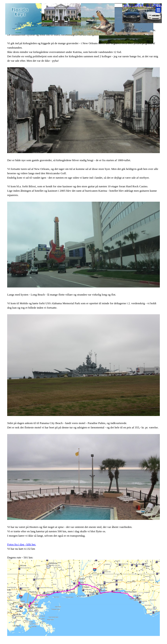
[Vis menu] (158, 10)
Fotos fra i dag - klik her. (22, 544)
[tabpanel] (83, 328)
